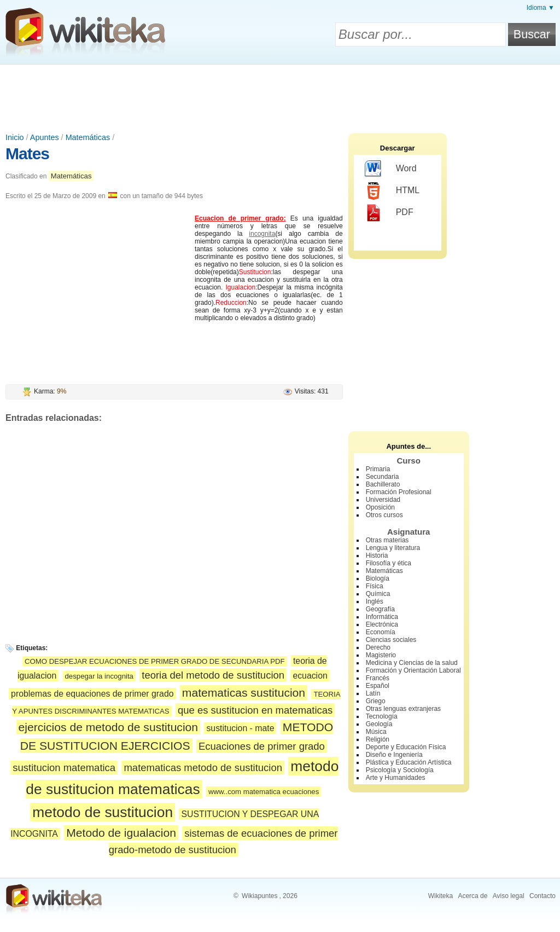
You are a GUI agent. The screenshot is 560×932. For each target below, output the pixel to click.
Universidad (383, 500)
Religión (378, 739)
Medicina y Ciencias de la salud (412, 663)
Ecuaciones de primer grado (262, 746)
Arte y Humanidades (396, 778)
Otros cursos (384, 515)
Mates (27, 154)
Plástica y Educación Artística (409, 762)
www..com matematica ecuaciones (264, 792)
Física (375, 586)
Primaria (378, 469)
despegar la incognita (99, 676)
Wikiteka (441, 896)
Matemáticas (88, 137)
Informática (382, 617)
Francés (378, 678)
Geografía (380, 609)
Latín (373, 693)
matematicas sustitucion (244, 693)
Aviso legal (509, 896)
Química (378, 594)
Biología (378, 578)
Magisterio (381, 655)
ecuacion (310, 676)
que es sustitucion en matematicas (255, 710)
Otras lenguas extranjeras (403, 709)
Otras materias (387, 540)
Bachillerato (383, 484)
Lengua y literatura (393, 548)
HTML (392, 191)
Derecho (378, 647)
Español (378, 686)
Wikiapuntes (259, 896)
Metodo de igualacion (121, 833)
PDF (389, 213)
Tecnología (382, 716)
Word (391, 169)
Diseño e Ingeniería (394, 755)
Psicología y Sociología (400, 770)
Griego (376, 701)
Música (376, 732)
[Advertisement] (280, 95)
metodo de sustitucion (103, 812)
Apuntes (45, 137)
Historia (377, 555)
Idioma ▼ (541, 8)
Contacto (542, 896)
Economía (381, 632)
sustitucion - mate (240, 728)
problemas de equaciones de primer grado (92, 694)
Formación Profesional (399, 492)
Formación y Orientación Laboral (413, 670)
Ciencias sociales (391, 640)
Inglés (375, 601)
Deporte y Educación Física (406, 747)
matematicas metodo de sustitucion (203, 768)
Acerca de (472, 896)
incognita (262, 234)
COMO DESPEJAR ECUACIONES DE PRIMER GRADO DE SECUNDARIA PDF (155, 661)
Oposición (380, 507)
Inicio (15, 137)
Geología (379, 724)
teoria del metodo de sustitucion (213, 675)
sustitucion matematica (64, 768)
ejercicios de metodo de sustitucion (109, 727)
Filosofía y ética (389, 563)
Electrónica (382, 624)
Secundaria (383, 477)
